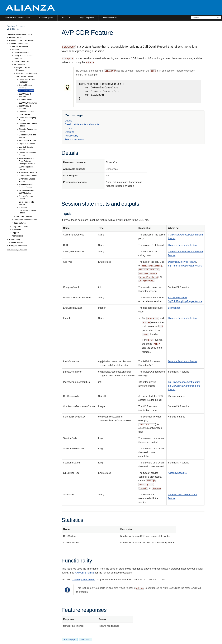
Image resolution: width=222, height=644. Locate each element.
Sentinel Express (46, 18)
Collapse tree (12, 250)
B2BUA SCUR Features (25, 107)
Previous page (70, 639)
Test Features (20, 223)
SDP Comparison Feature (26, 168)
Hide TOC (66, 18)
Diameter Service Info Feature (28, 130)
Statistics (70, 132)
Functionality (72, 136)
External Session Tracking (26, 86)
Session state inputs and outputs (82, 124)
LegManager (175, 308)
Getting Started (16, 37)
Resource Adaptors (20, 46)
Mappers (15, 233)
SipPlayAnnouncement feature (184, 382)
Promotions (16, 230)
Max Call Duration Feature (26, 148)
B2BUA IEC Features (28, 103)
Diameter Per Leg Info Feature (28, 125)
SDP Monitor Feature (28, 173)
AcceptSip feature (177, 298)
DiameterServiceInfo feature (183, 245)
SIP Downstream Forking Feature (26, 186)
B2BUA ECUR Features (25, 95)
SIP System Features (25, 76)
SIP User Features (24, 216)
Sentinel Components (18, 44)
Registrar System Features (24, 69)
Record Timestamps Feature (27, 154)
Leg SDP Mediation (27, 144)
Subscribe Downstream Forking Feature (28, 210)
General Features (21, 53)
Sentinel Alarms (16, 243)
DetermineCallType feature (182, 262)
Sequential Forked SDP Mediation (27, 192)
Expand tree (23, 250)
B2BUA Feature (25, 100)
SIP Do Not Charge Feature (27, 180)
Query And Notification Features (23, 57)
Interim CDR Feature (28, 141)
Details (69, 121)
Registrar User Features (27, 73)
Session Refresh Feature (26, 198)
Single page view (87, 18)
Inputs (71, 128)
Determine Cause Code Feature (26, 113)
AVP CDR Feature (26, 91)
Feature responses (75, 139)
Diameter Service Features (25, 220)
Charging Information (83, 580)
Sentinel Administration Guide (20, 34)
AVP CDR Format (85, 573)
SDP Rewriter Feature (28, 176)
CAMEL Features (21, 61)
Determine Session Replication (27, 81)
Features (15, 50)
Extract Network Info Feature (27, 136)
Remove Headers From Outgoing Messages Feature (27, 161)
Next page (86, 639)
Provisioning (15, 239)
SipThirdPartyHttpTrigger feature (185, 266)
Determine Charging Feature (27, 119)
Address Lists (17, 236)
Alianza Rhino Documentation (17, 18)
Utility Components (20, 226)
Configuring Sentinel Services (22, 40)
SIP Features (20, 65)
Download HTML (110, 18)
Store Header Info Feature (26, 203)
